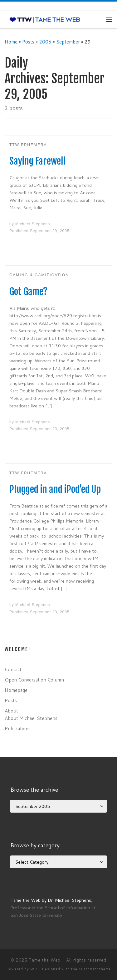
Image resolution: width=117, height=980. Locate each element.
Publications (18, 728)
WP (34, 969)
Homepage (16, 690)
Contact (13, 669)
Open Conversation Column (34, 680)
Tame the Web (45, 960)
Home (11, 42)
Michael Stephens (33, 224)
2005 (45, 42)
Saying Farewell (38, 161)
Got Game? (28, 291)
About (11, 711)
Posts (28, 42)
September (68, 42)
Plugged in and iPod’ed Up (55, 489)
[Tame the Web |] (45, 19)
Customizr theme (95, 969)
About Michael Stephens (31, 718)
